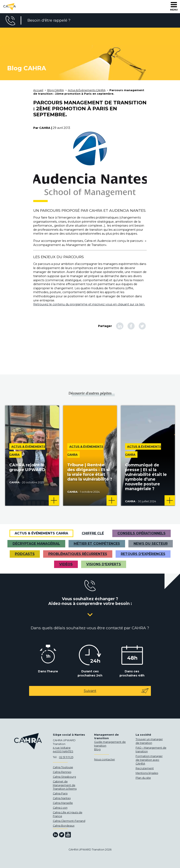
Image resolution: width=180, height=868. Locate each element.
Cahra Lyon (60, 808)
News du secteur (151, 544)
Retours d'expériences (143, 554)
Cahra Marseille (63, 803)
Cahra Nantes (62, 798)
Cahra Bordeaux (64, 826)
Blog (97, 749)
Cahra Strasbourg (64, 777)
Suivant (116, 691)
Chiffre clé (93, 533)
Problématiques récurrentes (78, 554)
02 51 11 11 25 (66, 757)
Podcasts (25, 554)
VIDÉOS (66, 564)
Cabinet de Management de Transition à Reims (65, 785)
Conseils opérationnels (142, 533)
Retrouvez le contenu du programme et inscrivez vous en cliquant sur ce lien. (89, 304)
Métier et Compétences (97, 544)
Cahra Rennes (62, 772)
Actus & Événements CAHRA (41, 533)
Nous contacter (105, 759)
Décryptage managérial (36, 544)
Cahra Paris (60, 793)
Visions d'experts (104, 564)
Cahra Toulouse (63, 767)
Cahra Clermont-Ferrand (69, 821)
